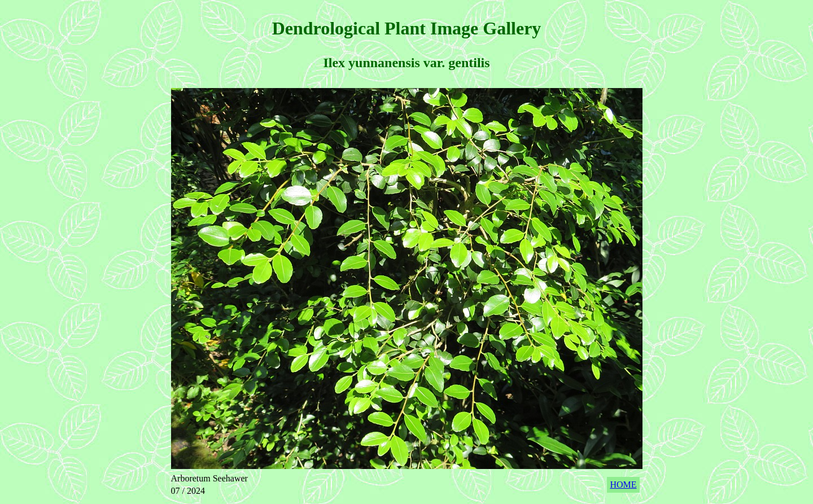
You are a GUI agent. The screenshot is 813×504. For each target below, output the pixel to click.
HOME (623, 485)
